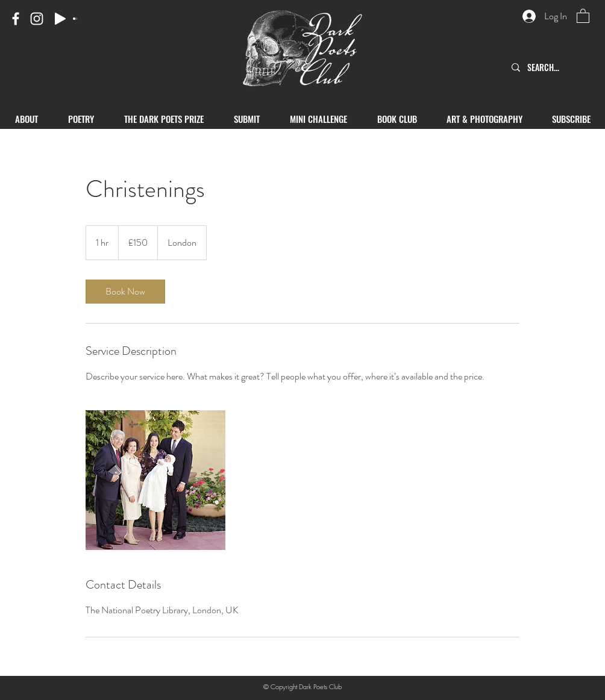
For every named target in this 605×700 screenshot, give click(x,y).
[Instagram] (37, 19)
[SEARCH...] (550, 67)
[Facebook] (16, 19)
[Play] (60, 19)
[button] (583, 15)
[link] (125, 292)
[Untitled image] (155, 480)
